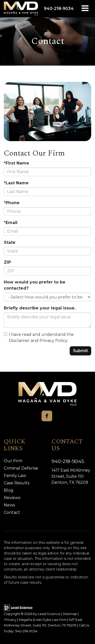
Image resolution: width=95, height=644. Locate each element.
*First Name (16, 163)
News (9, 505)
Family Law (15, 476)
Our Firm (13, 461)
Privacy (11, 620)
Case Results (17, 483)
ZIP (7, 262)
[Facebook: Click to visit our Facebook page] (47, 416)
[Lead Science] (18, 607)
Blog (9, 490)
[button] (59, 9)
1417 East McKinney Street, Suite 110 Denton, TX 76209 (71, 476)
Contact (12, 512)
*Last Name (16, 183)
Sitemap (70, 614)
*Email (11, 223)
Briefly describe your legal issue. (40, 308)
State (10, 242)
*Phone (12, 203)
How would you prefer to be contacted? (35, 285)
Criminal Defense (21, 468)
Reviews (12, 498)
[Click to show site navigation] (85, 9)
